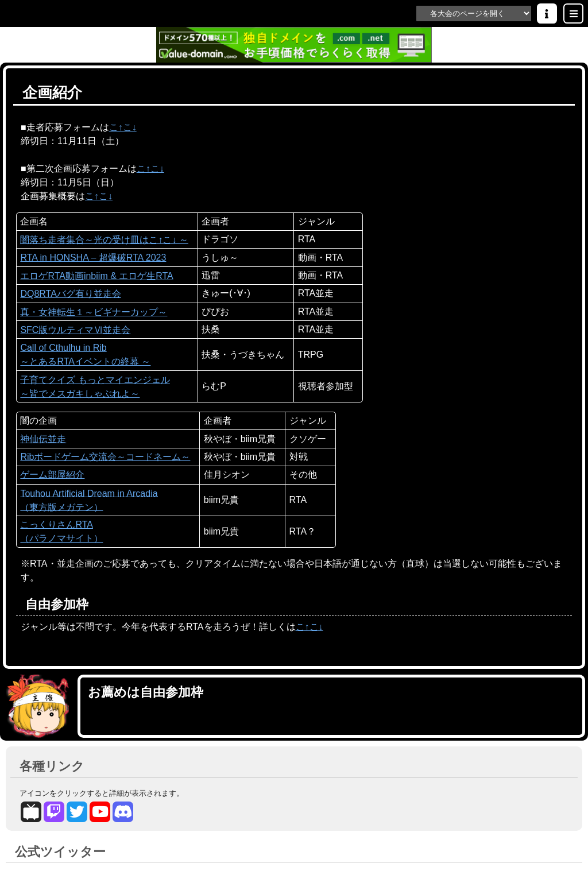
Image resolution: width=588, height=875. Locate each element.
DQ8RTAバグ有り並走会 (70, 294)
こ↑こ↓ (123, 127)
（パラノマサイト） (61, 539)
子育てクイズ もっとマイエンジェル (95, 380)
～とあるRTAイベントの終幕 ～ (85, 362)
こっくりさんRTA (57, 525)
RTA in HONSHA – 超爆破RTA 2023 (93, 258)
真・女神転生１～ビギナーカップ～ (94, 312)
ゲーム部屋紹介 (52, 475)
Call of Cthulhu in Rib (63, 348)
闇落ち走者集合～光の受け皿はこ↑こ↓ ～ (104, 240)
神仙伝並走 (43, 439)
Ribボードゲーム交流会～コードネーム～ (105, 457)
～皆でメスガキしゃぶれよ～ (80, 394)
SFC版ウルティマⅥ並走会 (75, 330)
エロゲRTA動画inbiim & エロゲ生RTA (96, 276)
